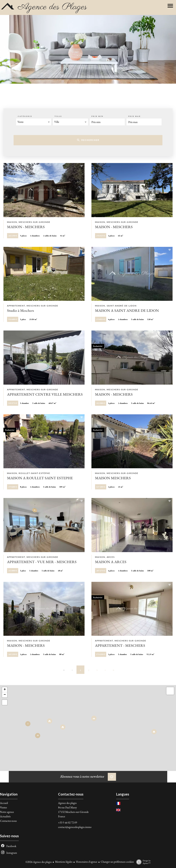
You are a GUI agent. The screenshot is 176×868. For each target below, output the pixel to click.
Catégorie (25, 116)
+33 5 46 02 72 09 (68, 823)
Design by (143, 862)
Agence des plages (67, 803)
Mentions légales (64, 862)
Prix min (97, 116)
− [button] (5, 695)
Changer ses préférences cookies (117, 862)
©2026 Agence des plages (38, 862)
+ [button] (5, 690)
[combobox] (34, 122)
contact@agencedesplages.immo (75, 827)
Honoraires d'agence (87, 862)
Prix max (134, 116)
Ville (58, 116)
